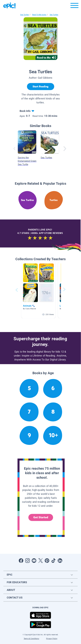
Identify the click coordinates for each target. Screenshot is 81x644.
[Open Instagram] (28, 561)
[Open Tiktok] (53, 561)
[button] (38, 290)
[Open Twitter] (40, 561)
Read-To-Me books (39, 15)
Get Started (41, 517)
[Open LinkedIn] (60, 561)
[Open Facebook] (21, 561)
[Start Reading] (41, 87)
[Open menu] (74, 6)
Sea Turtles (24, 15)
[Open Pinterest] (47, 561)
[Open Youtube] (34, 561)
